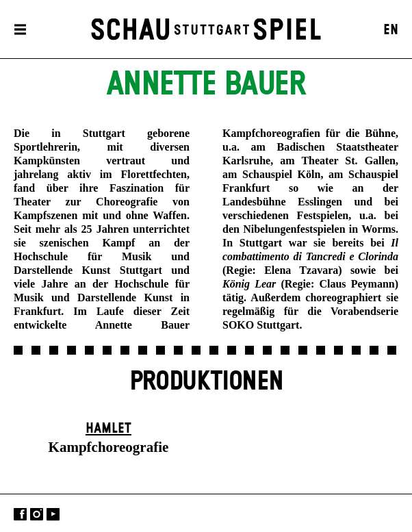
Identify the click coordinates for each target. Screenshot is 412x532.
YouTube (53, 515)
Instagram (37, 515)
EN (391, 30)
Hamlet (108, 429)
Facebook (20, 515)
